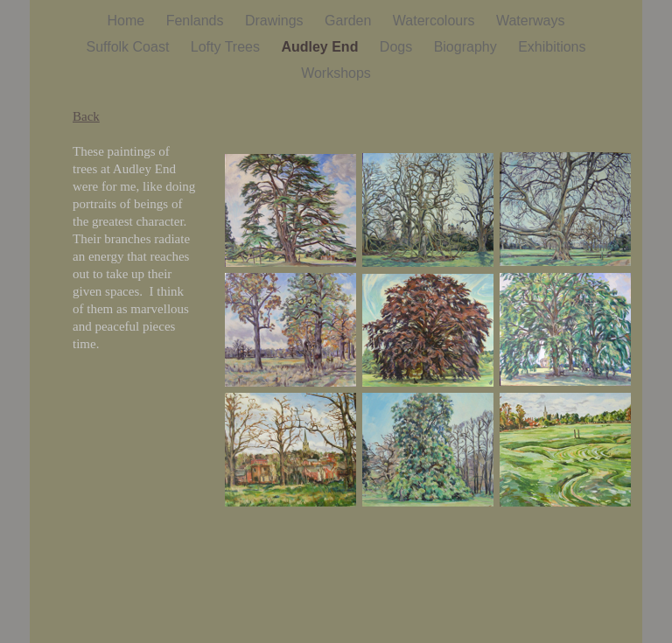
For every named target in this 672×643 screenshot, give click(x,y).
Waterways (531, 21)
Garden (350, 21)
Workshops (336, 73)
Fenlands (197, 21)
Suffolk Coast (129, 47)
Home (128, 21)
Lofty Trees (227, 47)
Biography (468, 47)
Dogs (398, 47)
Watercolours (436, 21)
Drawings (276, 21)
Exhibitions (552, 47)
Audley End (321, 47)
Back (86, 116)
